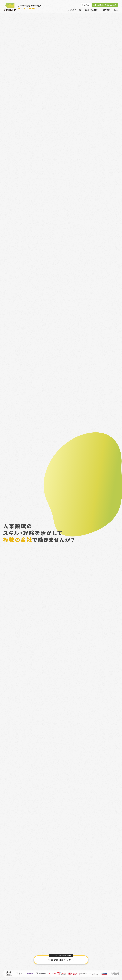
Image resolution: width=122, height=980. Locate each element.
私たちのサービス (74, 10)
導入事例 (106, 10)
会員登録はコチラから (61, 958)
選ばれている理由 (92, 10)
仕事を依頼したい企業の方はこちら (105, 5)
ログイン (86, 5)
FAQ (116, 10)
